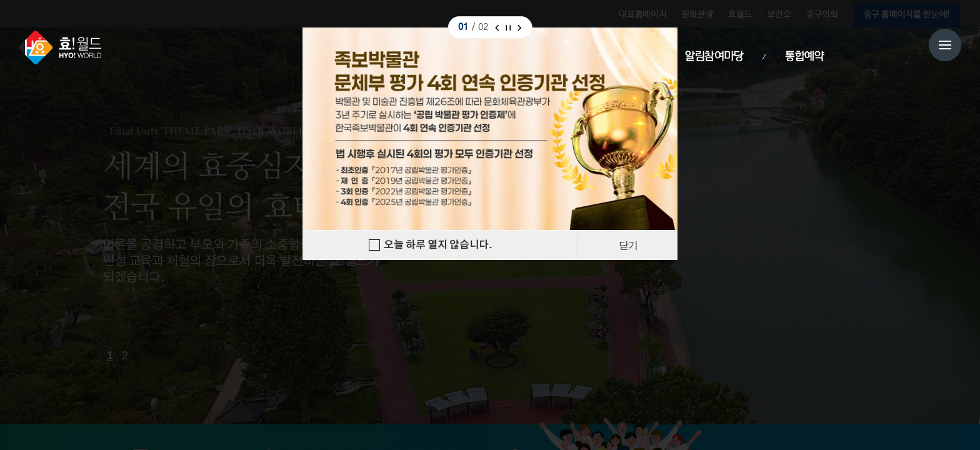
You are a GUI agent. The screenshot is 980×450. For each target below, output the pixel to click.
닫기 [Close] (628, 245)
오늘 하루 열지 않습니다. (438, 245)
